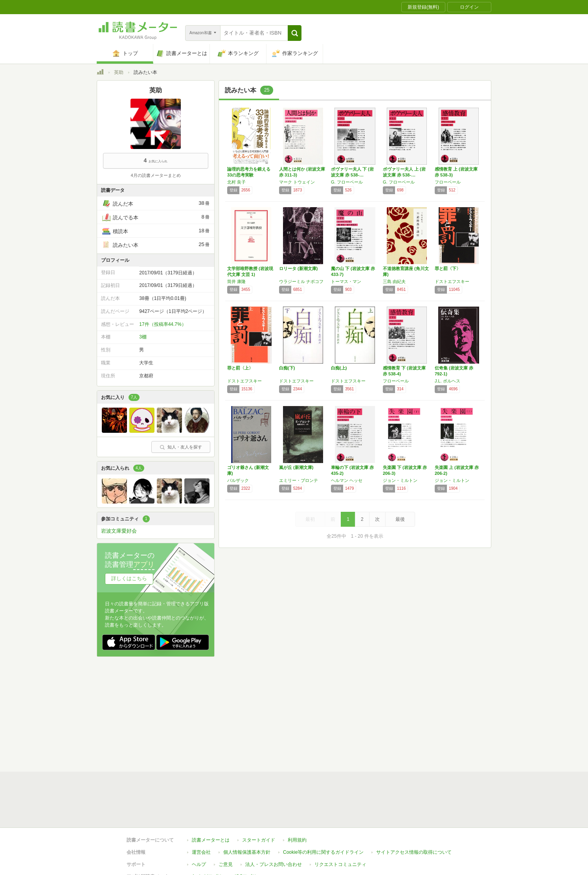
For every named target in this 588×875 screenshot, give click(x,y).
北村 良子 (236, 182)
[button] (295, 33)
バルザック (238, 480)
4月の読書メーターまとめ (155, 175)
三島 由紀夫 (394, 281)
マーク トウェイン (297, 182)
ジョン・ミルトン (400, 480)
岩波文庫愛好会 (119, 531)
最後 (400, 519)
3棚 (143, 337)
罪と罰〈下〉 (448, 268)
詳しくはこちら (129, 578)
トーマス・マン (346, 281)
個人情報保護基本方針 (247, 852)
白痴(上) (339, 368)
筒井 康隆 (236, 281)
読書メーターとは (211, 840)
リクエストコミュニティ (340, 864)
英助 (119, 72)
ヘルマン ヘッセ (347, 480)
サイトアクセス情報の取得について (414, 852)
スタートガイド (259, 840)
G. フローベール (347, 182)
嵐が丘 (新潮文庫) (296, 467)
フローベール (448, 182)
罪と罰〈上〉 (240, 368)
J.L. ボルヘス (447, 381)
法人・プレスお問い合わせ (274, 864)
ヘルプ (199, 864)
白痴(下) (287, 368)
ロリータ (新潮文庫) (298, 268)
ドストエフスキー (452, 281)
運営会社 (201, 852)
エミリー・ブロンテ (299, 480)
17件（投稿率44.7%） (163, 324)
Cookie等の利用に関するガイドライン (323, 852)
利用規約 (297, 840)
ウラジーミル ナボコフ (301, 281)
